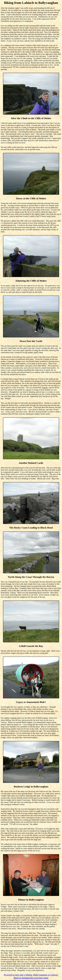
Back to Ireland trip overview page (31, 978)
